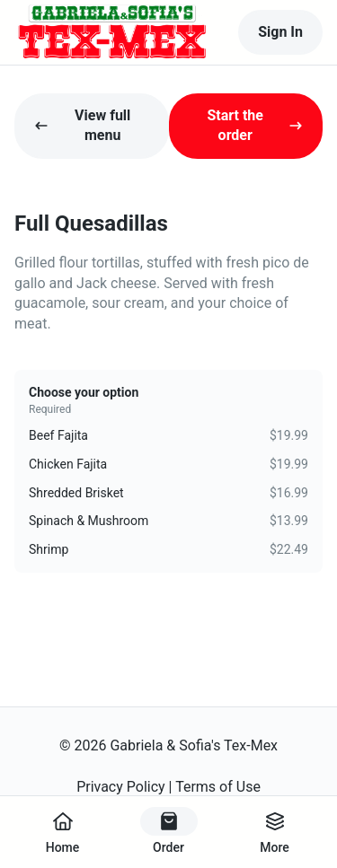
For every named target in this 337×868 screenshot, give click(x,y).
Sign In (280, 32)
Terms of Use (218, 787)
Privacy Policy (121, 787)
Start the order (255, 125)
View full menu (82, 125)
